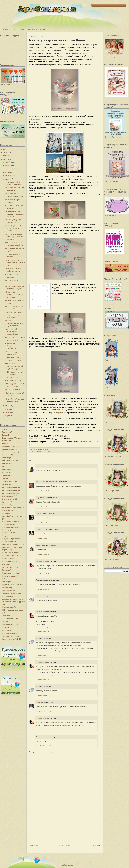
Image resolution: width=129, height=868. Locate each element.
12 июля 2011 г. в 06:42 (43, 632)
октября (9, 169)
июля (7, 179)
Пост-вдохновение (9, 576)
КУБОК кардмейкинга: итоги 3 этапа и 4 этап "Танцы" (14, 228)
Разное (5, 582)
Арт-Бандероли (76, 862)
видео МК (60, 413)
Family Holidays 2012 (10, 639)
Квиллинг (6, 502)
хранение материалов (11, 633)
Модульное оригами (10, 539)
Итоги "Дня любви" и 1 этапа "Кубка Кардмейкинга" (14, 332)
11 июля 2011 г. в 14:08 (43, 555)
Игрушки (5, 484)
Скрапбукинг (7, 591)
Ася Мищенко (41, 529)
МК (3, 536)
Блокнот (5, 443)
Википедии (35, 119)
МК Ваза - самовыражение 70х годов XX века (14, 323)
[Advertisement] (49, 826)
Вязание (5, 458)
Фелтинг (5, 621)
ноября (8, 166)
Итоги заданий (8, 496)
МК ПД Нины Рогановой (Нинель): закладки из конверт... (14, 237)
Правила (21, 29)
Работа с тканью (9, 579)
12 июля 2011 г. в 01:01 (43, 589)
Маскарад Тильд (9, 533)
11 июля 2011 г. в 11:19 (43, 523)
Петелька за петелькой (11, 567)
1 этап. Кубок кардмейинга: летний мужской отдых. (14, 366)
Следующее (33, 845)
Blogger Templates (67, 864)
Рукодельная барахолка (37, 29)
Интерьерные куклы (10, 493)
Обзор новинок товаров (11, 553)
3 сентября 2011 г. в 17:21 (43, 711)
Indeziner (70, 866)
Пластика (6, 570)
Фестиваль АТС (8, 624)
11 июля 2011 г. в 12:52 (43, 539)
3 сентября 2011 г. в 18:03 (43, 730)
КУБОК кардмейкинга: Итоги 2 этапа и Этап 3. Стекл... (15, 263)
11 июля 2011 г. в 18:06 (43, 573)
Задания (5, 475)
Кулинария (6, 513)
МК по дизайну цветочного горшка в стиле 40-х (14, 295)
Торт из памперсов (9, 618)
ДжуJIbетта (40, 498)
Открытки (6, 564)
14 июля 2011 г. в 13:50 (43, 696)
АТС (4, 429)
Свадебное (7, 588)
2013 (5, 152)
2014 (5, 149)
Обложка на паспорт (10, 556)
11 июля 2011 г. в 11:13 (43, 507)
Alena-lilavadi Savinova (45, 482)
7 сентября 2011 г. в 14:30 (43, 746)
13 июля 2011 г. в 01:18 (43, 656)
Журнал (5, 472)
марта (8, 416)
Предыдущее (96, 845)
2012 (5, 156)
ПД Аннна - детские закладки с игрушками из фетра (15, 214)
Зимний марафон (9, 481)
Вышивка (6, 455)
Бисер (5, 435)
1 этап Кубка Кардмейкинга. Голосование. (12, 346)
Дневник (5, 470)
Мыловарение (8, 541)
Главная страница (8, 29)
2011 (5, 159)
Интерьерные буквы (10, 487)
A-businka (40, 545)
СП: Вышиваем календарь (12, 610)
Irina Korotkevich (43, 466)
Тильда (5, 615)
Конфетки (6, 510)
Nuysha (39, 702)
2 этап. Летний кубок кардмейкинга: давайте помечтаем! (15, 315)
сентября (9, 172)
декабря (9, 162)
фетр (4, 627)
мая (7, 409)
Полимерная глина (9, 573)
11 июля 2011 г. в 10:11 (43, 475)
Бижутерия (6, 432)
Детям (5, 467)
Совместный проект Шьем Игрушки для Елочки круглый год (13, 602)
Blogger (90, 862)
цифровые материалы (11, 636)
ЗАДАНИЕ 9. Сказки (13, 380)
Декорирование (8, 461)
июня (7, 406)
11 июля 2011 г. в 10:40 (43, 491)
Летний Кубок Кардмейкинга (13, 516)
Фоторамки (6, 630)
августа (8, 176)
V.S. (37, 596)
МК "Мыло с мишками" (14, 390)
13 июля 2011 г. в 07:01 (43, 680)
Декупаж (5, 464)
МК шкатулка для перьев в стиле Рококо (58, 40)
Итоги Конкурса (8, 499)
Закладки (6, 478)
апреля (8, 412)
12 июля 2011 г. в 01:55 (43, 605)
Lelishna (39, 514)
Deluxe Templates (84, 864)
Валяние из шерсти (10, 446)
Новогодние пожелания (11, 544)
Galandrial (40, 561)
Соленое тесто (8, 607)
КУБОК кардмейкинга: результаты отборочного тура (13, 375)
